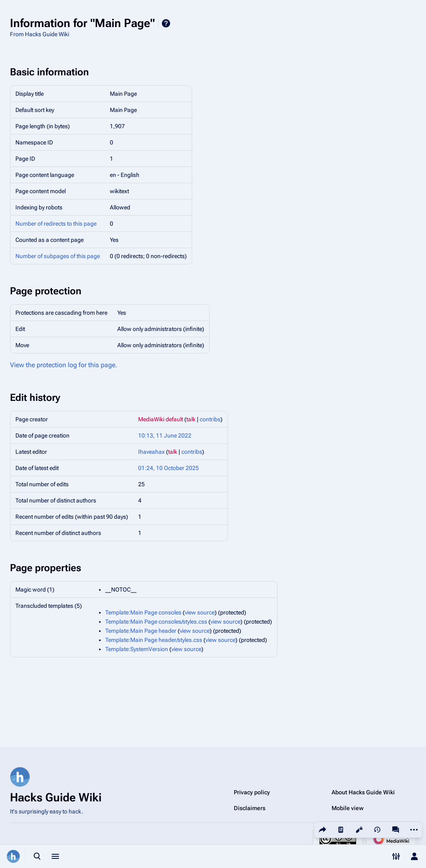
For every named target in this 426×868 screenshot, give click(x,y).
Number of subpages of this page (58, 256)
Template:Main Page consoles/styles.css (156, 622)
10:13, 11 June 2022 (165, 435)
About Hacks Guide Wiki (363, 792)
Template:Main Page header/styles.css (154, 640)
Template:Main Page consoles (143, 612)
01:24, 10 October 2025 (168, 468)
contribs (210, 419)
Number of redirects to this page (56, 224)
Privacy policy (252, 792)
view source (200, 612)
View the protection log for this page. (64, 365)
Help (166, 23)
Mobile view (348, 808)
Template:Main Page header (141, 631)
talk (191, 419)
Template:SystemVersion (137, 649)
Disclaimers (250, 808)
